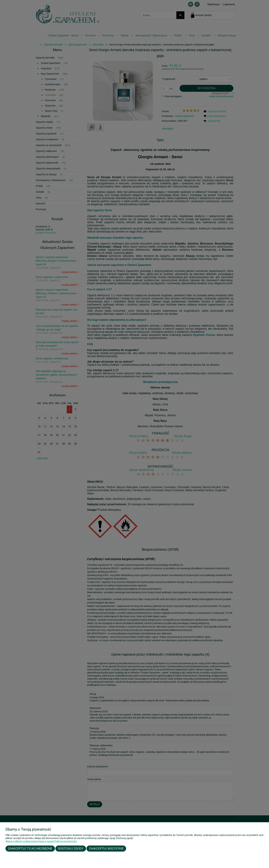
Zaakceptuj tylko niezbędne (30, 848)
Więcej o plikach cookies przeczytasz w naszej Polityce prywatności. (41, 841)
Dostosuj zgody (71, 848)
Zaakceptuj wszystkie (106, 848)
